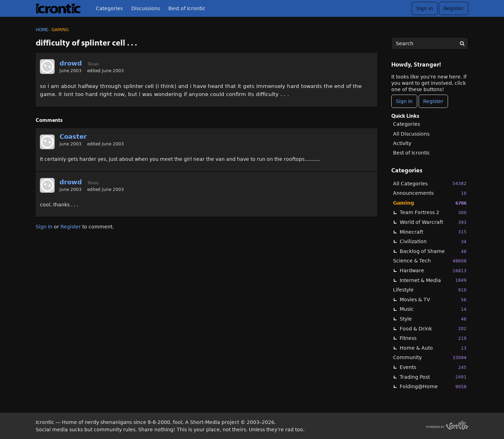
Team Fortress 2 (433, 212)
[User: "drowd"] (47, 67)
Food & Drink (433, 328)
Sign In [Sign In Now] (404, 101)
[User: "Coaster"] (47, 142)
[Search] (462, 43)
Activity (402, 143)
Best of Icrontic (187, 8)
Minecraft (433, 232)
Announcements (430, 193)
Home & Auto (433, 348)
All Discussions (411, 134)
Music (433, 309)
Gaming (430, 203)
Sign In (425, 8)
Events (433, 367)
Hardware (433, 271)
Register (454, 8)
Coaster (73, 136)
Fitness (433, 338)
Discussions (146, 8)
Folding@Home (433, 387)
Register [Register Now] (433, 101)
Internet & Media (433, 280)
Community (430, 358)
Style (433, 319)
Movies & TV (433, 300)
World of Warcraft (433, 222)
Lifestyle (430, 290)
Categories (109, 8)
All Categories (430, 183)
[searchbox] (430, 43)
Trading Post (433, 377)
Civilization (433, 242)
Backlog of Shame (433, 251)
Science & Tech (430, 261)
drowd (71, 63)
